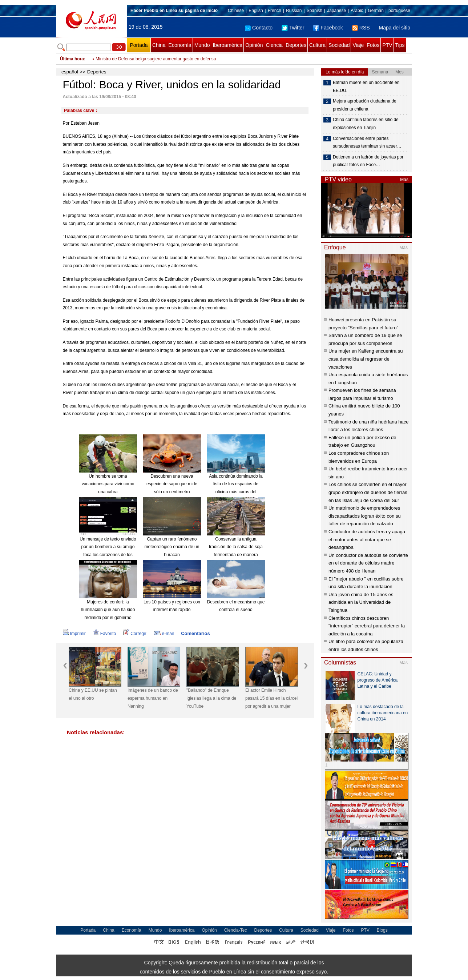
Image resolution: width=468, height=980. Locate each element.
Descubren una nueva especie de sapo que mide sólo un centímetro (172, 484)
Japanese (336, 11)
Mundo (202, 45)
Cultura (317, 45)
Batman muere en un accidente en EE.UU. (366, 87)
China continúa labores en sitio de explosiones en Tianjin (366, 124)
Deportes (296, 45)
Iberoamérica (227, 45)
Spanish (314, 11)
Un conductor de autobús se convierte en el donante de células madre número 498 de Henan (368, 563)
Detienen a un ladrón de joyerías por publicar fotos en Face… (368, 161)
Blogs (382, 930)
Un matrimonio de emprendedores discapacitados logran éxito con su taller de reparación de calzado (365, 516)
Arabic (357, 11)
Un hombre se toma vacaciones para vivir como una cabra (108, 484)
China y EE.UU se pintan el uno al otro (93, 694)
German (376, 11)
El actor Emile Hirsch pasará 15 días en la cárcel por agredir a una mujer (271, 698)
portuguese (399, 11)
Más (404, 180)
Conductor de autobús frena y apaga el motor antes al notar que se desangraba (367, 539)
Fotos (373, 45)
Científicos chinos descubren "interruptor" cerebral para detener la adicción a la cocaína (367, 626)
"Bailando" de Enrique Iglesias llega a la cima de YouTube (211, 698)
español (70, 72)
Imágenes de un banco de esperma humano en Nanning (153, 698)
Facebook (328, 28)
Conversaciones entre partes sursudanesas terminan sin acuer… (367, 142)
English (256, 11)
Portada (139, 45)
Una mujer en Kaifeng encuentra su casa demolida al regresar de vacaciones (366, 359)
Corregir (135, 634)
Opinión (254, 45)
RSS (361, 28)
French (275, 11)
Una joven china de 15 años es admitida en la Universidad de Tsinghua (361, 602)
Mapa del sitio (395, 28)
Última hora (72, 59)
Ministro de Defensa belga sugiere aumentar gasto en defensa (156, 62)
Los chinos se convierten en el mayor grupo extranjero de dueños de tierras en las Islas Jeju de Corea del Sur (368, 492)
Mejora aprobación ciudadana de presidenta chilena (365, 105)
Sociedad (339, 45)
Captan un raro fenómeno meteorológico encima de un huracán (172, 547)
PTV (387, 45)
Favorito (104, 634)
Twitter (293, 28)
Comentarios (195, 633)
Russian (294, 11)
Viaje (358, 45)
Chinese (236, 11)
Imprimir (74, 634)
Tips (400, 45)
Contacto (259, 28)
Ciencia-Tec (236, 930)
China (159, 45)
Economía (180, 45)
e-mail (164, 634)
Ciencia (274, 45)
